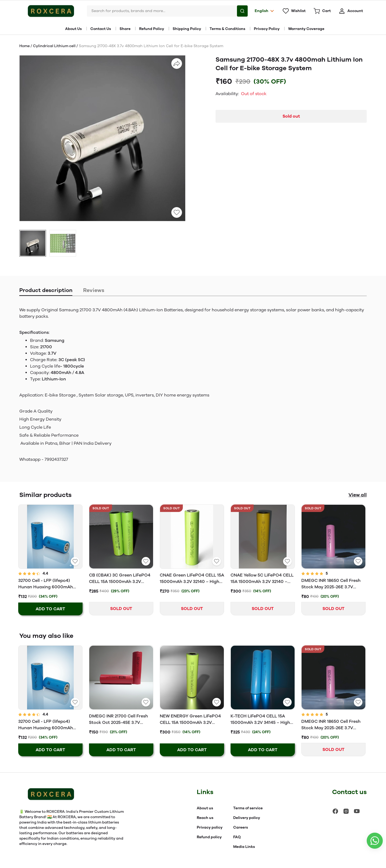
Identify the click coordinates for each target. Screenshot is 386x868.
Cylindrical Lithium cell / (56, 46)
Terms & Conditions (227, 29)
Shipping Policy (187, 29)
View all (358, 495)
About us (205, 808)
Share (125, 29)
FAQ (237, 837)
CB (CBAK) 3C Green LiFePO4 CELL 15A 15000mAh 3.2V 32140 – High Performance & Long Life (120, 579)
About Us (73, 29)
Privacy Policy (267, 29)
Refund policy (209, 837)
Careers (241, 827)
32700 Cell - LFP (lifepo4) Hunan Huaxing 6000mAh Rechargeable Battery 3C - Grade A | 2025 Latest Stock (47, 584)
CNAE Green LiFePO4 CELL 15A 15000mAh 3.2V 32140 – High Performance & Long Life (192, 579)
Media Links (244, 847)
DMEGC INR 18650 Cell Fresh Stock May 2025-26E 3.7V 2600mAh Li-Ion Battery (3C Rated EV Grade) (331, 584)
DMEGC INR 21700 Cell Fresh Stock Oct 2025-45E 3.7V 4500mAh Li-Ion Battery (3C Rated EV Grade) (118, 720)
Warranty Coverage (306, 29)
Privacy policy (210, 827)
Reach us (205, 818)
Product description (46, 290)
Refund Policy (152, 29)
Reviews (94, 290)
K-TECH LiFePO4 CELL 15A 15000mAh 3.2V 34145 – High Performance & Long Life (260, 720)
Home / (26, 46)
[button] (33, 243)
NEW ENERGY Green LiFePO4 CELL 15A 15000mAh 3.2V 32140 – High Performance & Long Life (190, 720)
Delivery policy (247, 818)
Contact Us (101, 29)
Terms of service (248, 808)
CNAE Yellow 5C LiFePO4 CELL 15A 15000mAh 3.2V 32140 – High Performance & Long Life (262, 579)
